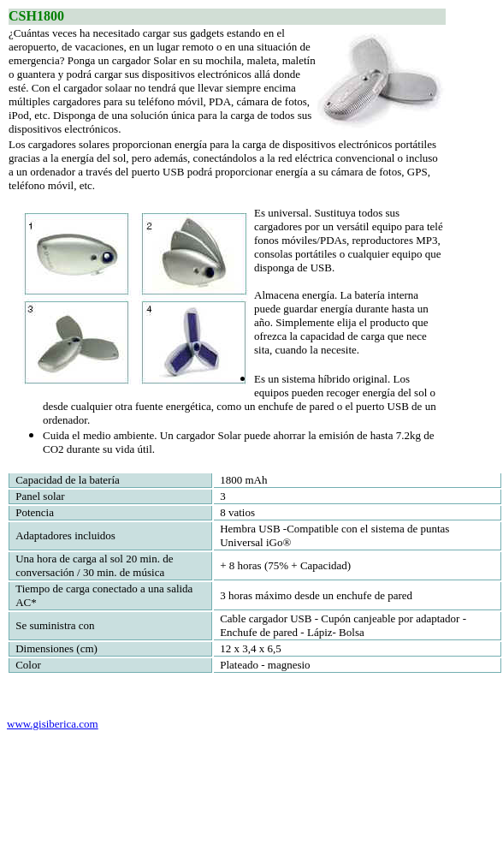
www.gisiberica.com (53, 724)
